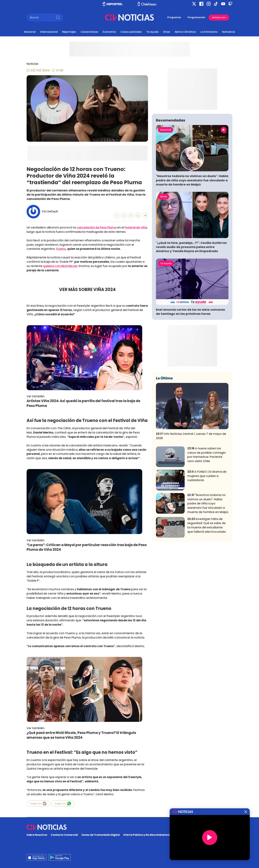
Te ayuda (152, 32)
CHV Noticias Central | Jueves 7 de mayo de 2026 (191, 485)
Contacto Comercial (64, 835)
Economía (109, 32)
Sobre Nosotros (37, 835)
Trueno (61, 249)
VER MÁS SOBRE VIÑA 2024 (87, 289)
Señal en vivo (219, 17)
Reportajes (69, 32)
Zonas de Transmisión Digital (101, 835)
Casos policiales (131, 32)
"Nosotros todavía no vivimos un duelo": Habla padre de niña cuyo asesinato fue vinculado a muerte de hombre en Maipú (192, 229)
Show (167, 32)
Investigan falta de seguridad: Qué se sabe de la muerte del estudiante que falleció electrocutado (207, 574)
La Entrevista (209, 32)
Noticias (32, 64)
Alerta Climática (185, 32)
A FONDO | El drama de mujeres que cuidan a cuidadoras (207, 525)
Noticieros (229, 32)
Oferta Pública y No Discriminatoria (147, 835)
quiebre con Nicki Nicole (60, 266)
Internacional (49, 32)
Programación (196, 17)
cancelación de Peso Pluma (96, 227)
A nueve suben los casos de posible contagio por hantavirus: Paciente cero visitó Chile (207, 504)
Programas (174, 17)
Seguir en (38, 804)
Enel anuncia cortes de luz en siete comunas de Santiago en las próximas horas (190, 361)
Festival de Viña (136, 227)
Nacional (30, 32)
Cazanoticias (89, 32)
